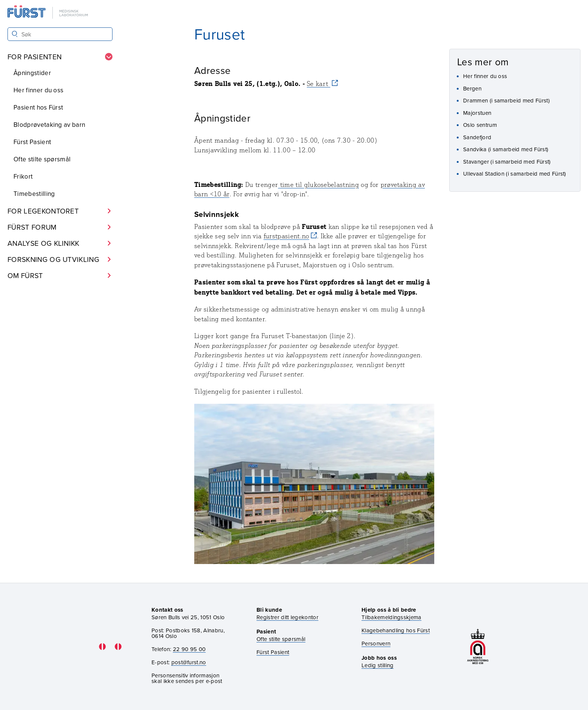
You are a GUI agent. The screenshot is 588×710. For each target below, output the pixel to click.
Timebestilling (34, 194)
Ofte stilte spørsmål (42, 159)
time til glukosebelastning (318, 185)
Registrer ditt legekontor (287, 617)
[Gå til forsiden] (48, 13)
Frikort (23, 176)
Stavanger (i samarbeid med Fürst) (507, 162)
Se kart (319, 84)
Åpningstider (32, 73)
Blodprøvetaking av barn (49, 125)
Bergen (472, 88)
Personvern (376, 643)
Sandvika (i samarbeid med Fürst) (506, 149)
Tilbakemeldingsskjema (391, 617)
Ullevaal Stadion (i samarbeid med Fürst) (515, 174)
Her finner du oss (38, 90)
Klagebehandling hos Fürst (396, 630)
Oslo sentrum (480, 125)
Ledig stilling (377, 665)
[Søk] (15, 34)
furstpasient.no (286, 236)
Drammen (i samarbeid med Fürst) (506, 100)
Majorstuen (477, 113)
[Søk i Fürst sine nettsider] (60, 34)
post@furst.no (189, 662)
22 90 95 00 (189, 649)
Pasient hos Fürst (38, 107)
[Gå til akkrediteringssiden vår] (478, 646)
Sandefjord (477, 137)
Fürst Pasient (32, 142)
